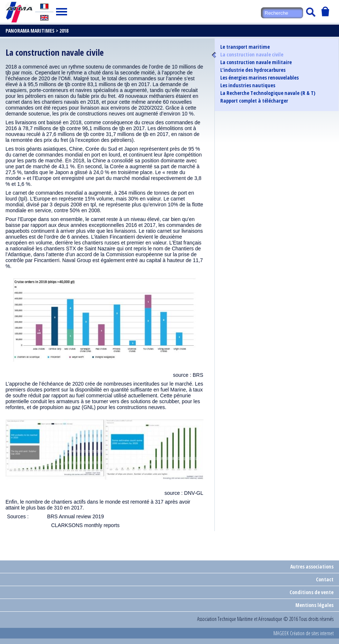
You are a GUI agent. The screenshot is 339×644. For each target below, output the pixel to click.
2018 (64, 31)
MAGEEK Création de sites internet (303, 633)
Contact (325, 579)
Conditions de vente (312, 592)
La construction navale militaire (256, 62)
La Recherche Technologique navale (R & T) (268, 93)
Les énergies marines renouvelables (259, 78)
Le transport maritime (245, 47)
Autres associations (312, 566)
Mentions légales (314, 605)
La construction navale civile (252, 55)
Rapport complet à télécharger (254, 101)
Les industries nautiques (248, 85)
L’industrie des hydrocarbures (253, 70)
